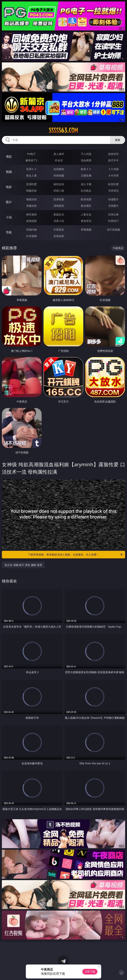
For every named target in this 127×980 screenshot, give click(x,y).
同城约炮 (31, 230)
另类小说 (59, 221)
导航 (9, 232)
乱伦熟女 (86, 191)
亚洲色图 (59, 199)
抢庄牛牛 (113, 160)
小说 (9, 217)
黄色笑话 (86, 221)
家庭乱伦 (59, 214)
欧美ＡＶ (86, 169)
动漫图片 (113, 199)
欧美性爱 (113, 184)
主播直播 (86, 175)
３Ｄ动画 (113, 169)
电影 (9, 187)
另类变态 (113, 191)
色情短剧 (59, 236)
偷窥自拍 (31, 199)
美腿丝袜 (31, 206)
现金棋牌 (86, 160)
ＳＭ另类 (113, 175)
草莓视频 (86, 230)
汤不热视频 (113, 230)
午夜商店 (59, 230)
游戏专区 (113, 154)
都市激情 (31, 214)
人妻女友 (86, 214)
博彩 (9, 157)
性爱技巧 (113, 221)
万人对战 (86, 154)
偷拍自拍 (59, 184)
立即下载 (90, 972)
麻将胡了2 (31, 160)
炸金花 (59, 160)
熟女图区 (86, 206)
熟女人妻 (31, 175)
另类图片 (113, 206)
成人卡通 (86, 184)
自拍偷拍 (59, 169)
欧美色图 (86, 199)
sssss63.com (63, 130)
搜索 (118, 140)
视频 (9, 172)
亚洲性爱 (31, 184)
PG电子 (31, 154)
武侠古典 (113, 214)
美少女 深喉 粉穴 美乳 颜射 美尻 (23, 565)
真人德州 (59, 154)
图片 (9, 202)
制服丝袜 (31, 191)
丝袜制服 (59, 175)
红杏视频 (31, 236)
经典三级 (59, 191)
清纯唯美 (59, 206)
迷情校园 (31, 221)
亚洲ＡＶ (31, 169)
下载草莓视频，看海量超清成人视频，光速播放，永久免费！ (76, 555)
